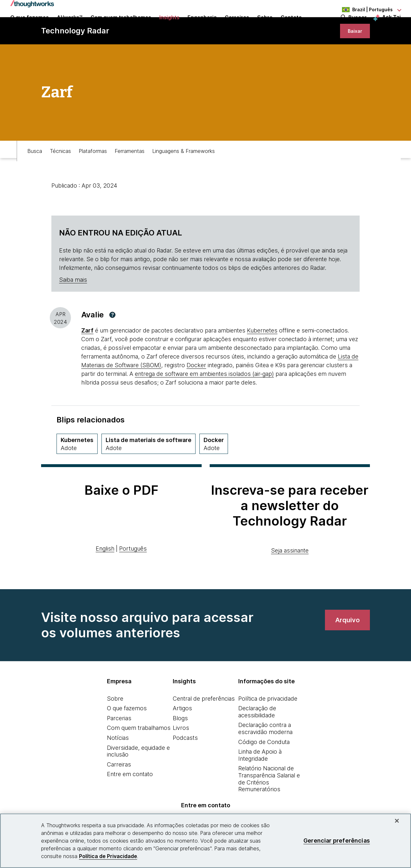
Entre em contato (130, 798)
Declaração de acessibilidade (257, 736)
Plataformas (93, 172)
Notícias (118, 762)
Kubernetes (262, 355)
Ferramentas (130, 172)
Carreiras (119, 789)
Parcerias (119, 743)
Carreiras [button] (237, 26)
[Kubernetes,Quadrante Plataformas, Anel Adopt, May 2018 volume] (77, 468)
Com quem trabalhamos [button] (121, 26)
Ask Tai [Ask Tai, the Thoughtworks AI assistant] (391, 26)
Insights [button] (169, 26)
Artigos (182, 733)
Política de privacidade (268, 723)
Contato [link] (291, 26)
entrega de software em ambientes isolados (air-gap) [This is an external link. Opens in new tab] (204, 398)
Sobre (115, 723)
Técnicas (60, 172)
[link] (354, 52)
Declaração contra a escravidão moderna (265, 753)
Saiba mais (73, 304)
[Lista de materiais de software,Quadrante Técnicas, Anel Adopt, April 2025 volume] (149, 468)
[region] (205, 841)
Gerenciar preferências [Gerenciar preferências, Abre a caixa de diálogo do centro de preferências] (337, 841)
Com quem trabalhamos (139, 752)
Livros (181, 752)
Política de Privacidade (108, 856)
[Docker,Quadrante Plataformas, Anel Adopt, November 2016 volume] (214, 468)
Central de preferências (204, 723)
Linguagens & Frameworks (184, 172)
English (105, 573)
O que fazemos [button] (30, 26)
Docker (196, 390)
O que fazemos (127, 733)
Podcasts (185, 762)
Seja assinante (290, 575)
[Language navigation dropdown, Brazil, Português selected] (365, 10)
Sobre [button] (265, 26)
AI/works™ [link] (70, 26)
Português (133, 573)
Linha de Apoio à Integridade (260, 779)
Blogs (180, 743)
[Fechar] (397, 821)
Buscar (358, 26)
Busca (35, 172)
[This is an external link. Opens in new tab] (87, 355)
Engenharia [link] (202, 26)
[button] (112, 339)
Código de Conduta (264, 766)
